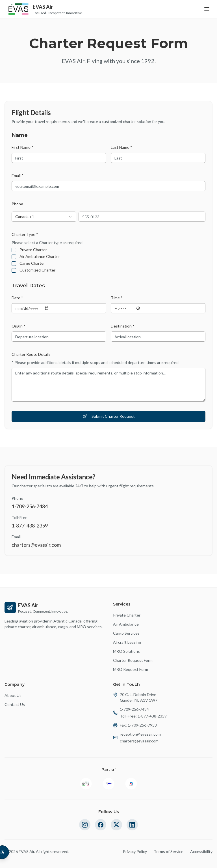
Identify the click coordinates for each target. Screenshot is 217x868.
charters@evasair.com (139, 741)
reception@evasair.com (140, 734)
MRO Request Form (131, 669)
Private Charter (33, 250)
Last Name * (121, 147)
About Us (13, 695)
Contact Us (15, 704)
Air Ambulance (126, 624)
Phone (17, 204)
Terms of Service (169, 851)
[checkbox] (14, 250)
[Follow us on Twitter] (116, 825)
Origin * (19, 326)
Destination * (123, 326)
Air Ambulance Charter (40, 257)
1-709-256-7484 (134, 709)
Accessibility (201, 851)
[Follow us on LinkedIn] (132, 825)
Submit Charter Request (109, 416)
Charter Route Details (31, 354)
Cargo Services (126, 633)
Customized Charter (37, 270)
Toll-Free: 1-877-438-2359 (143, 716)
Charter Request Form (133, 660)
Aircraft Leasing (127, 642)
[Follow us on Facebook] (101, 825)
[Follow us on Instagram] (85, 825)
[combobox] (44, 217)
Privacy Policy (135, 851)
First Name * (22, 147)
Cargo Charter (32, 263)
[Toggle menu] (207, 9)
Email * (18, 175)
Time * (117, 298)
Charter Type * (25, 234)
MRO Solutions (126, 651)
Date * (17, 298)
